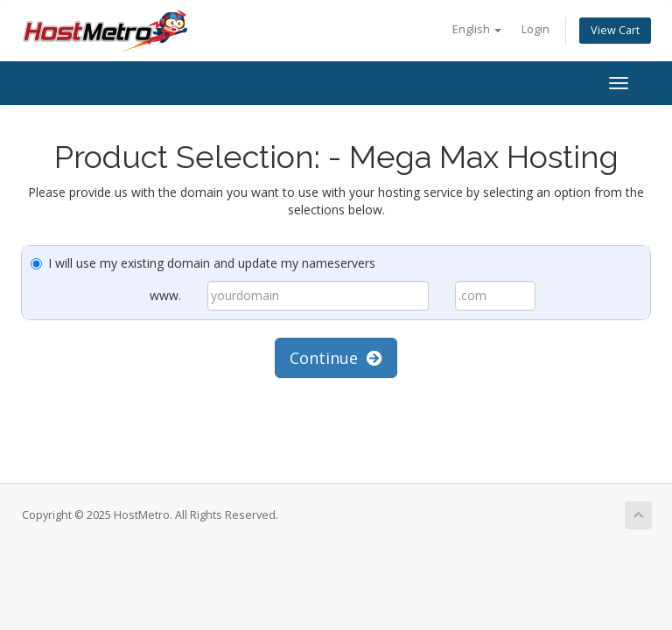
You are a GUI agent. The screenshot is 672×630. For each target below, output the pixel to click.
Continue (336, 358)
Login (535, 29)
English (477, 29)
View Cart (615, 30)
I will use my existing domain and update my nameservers (203, 263)
